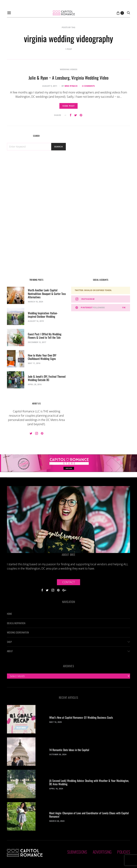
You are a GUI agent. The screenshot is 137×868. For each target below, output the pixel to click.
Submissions (77, 852)
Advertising (102, 852)
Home (9, 614)
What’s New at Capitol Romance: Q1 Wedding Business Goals (81, 717)
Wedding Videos (69, 69)
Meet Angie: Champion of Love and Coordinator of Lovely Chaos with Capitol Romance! (89, 815)
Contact (68, 582)
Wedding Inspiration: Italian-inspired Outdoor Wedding (43, 315)
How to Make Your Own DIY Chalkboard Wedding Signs (42, 357)
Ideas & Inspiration (16, 623)
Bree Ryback (71, 86)
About (10, 651)
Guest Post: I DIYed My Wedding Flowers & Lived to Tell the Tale (45, 336)
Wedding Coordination (18, 632)
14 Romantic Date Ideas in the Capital (69, 750)
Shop (9, 642)
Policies (124, 852)
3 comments (88, 86)
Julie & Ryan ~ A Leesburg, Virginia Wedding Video (68, 78)
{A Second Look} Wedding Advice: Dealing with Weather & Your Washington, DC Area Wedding (89, 782)
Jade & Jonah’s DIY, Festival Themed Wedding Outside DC (47, 378)
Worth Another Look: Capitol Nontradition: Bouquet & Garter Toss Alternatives (47, 293)
